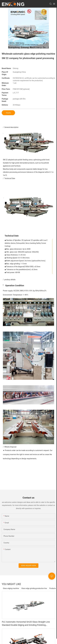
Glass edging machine (11, 588)
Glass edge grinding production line (34, 588)
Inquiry (8, 113)
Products (53, 588)
